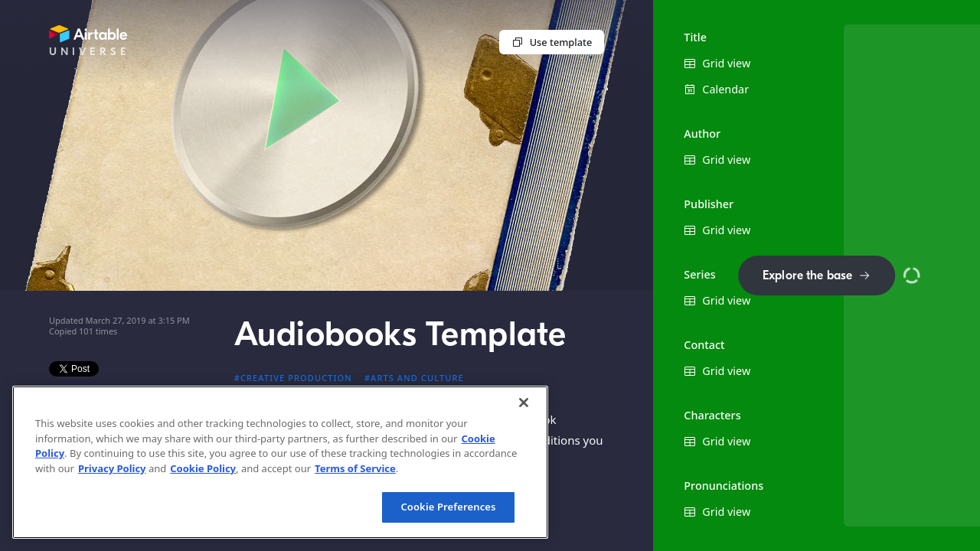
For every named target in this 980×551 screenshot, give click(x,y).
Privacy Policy (112, 468)
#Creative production (293, 378)
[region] (280, 462)
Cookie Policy (203, 468)
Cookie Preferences (448, 507)
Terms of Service (355, 468)
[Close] (524, 403)
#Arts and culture (414, 378)
